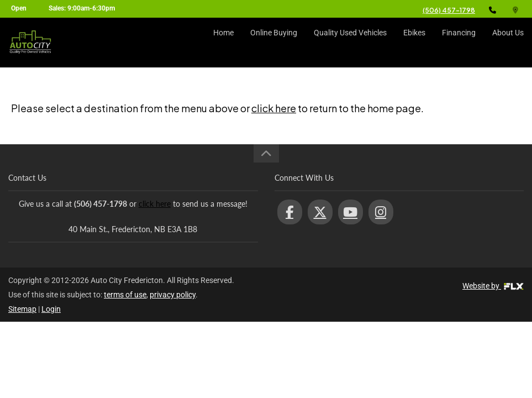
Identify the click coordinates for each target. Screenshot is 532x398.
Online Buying (274, 43)
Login (51, 309)
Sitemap (22, 309)
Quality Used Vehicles (350, 43)
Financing (459, 43)
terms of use (125, 295)
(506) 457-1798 (449, 10)
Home (223, 43)
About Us (508, 43)
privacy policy (173, 295)
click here (274, 108)
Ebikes (414, 43)
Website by (493, 286)
